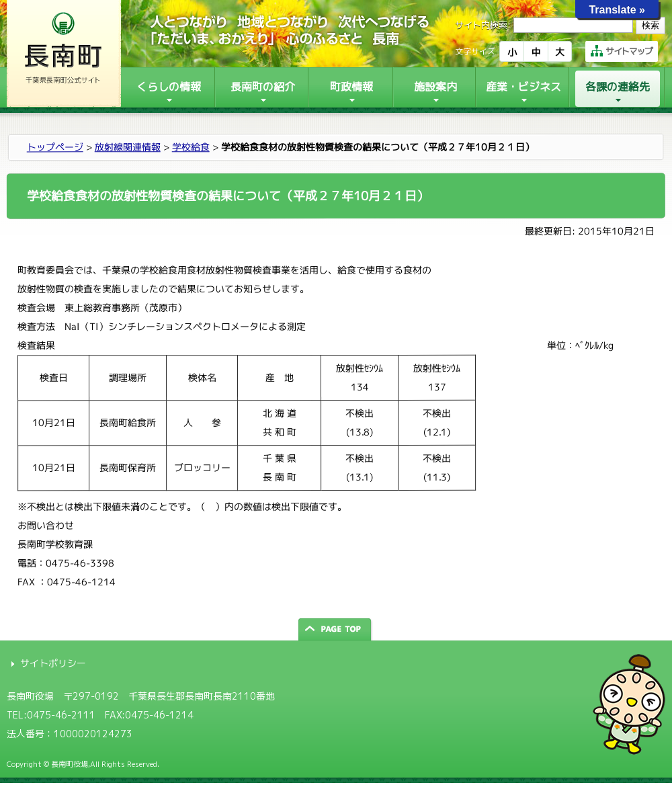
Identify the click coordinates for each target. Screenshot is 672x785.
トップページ (55, 147)
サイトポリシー (53, 663)
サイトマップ (622, 51)
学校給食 (191, 147)
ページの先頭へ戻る (336, 629)
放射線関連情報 (128, 147)
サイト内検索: (483, 25)
